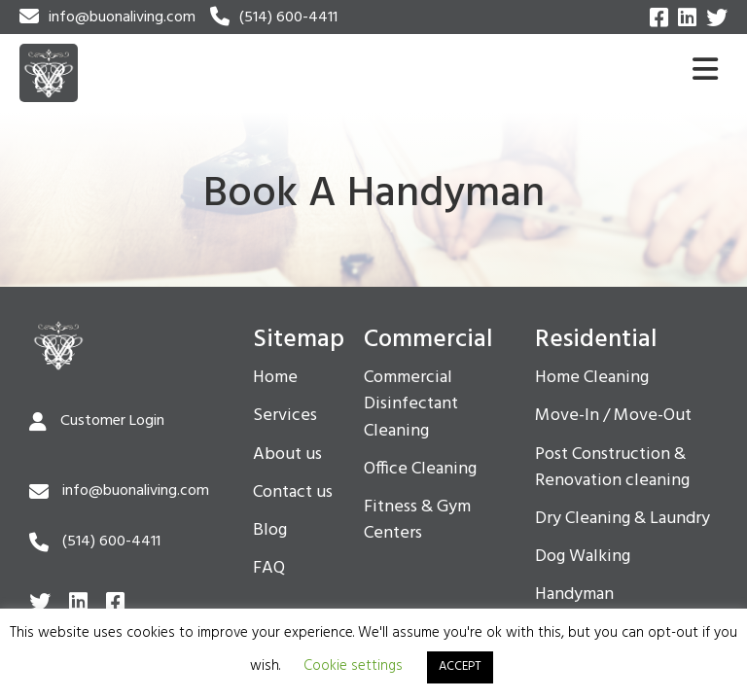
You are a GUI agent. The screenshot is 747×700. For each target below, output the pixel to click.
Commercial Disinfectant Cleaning (411, 404)
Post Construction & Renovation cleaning (612, 468)
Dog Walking (583, 557)
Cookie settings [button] (353, 666)
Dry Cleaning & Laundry (622, 519)
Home (275, 378)
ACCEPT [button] (460, 666)
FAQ (269, 569)
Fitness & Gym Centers (417, 521)
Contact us (293, 493)
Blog (270, 531)
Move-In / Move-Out (613, 416)
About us (287, 455)
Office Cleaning (420, 470)
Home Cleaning (592, 378)
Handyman (574, 595)
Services (285, 416)
